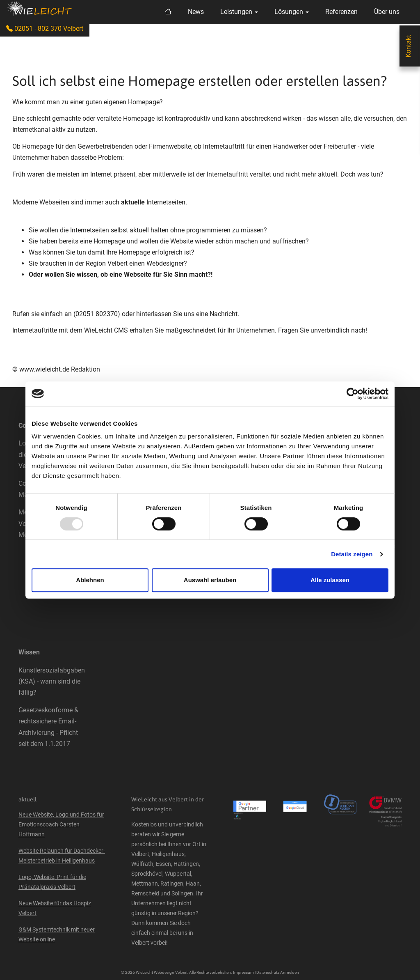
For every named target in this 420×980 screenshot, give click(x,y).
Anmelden (290, 972)
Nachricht (224, 314)
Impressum (243, 972)
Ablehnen (90, 580)
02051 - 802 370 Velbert (45, 29)
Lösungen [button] (292, 12)
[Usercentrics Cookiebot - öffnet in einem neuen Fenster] (353, 394)
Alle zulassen (330, 580)
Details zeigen (352, 554)
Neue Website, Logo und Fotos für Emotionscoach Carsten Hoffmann (61, 824)
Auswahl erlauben (210, 580)
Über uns (387, 12)
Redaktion (86, 369)
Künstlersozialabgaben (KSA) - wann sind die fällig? (52, 681)
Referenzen (341, 12)
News (196, 12)
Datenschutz (268, 972)
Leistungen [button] (239, 12)
